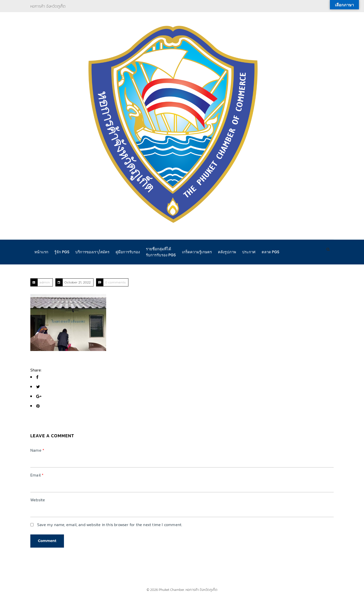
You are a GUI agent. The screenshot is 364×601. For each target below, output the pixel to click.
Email (37, 475)
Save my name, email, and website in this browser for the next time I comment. (110, 525)
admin (45, 282)
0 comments (115, 282)
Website (38, 500)
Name (37, 450)
